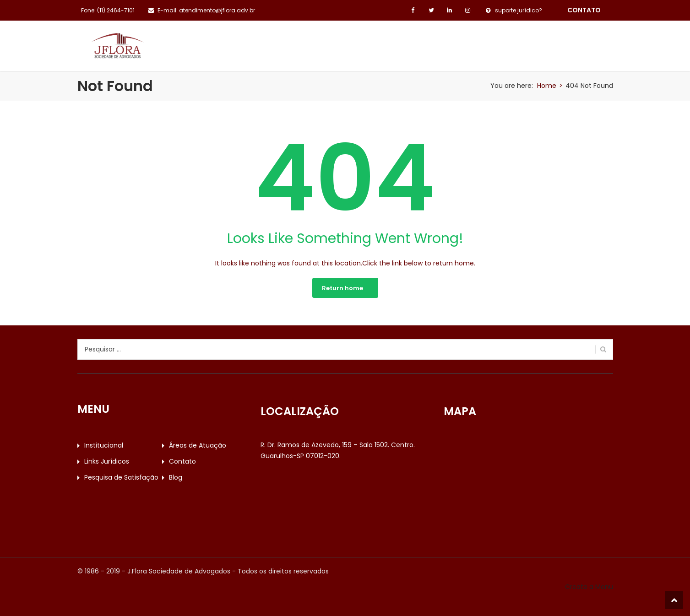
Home (547, 86)
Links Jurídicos (358, 42)
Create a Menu (589, 587)
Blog (573, 42)
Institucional (200, 42)
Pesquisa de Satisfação (501, 42)
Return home (342, 288)
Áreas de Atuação (278, 42)
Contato (422, 42)
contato (584, 10)
